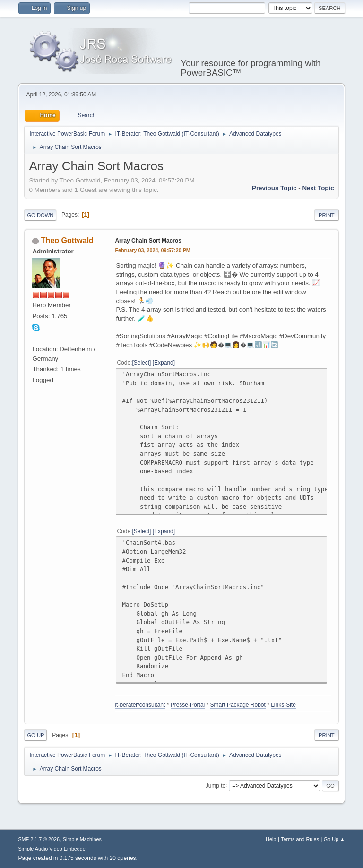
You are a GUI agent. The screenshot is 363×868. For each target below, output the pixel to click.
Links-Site (283, 705)
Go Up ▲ (334, 839)
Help (271, 839)
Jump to (216, 785)
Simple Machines (82, 839)
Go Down (40, 215)
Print (327, 215)
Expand (164, 363)
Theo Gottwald (67, 240)
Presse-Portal (188, 705)
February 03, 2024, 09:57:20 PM (152, 250)
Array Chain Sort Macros (148, 241)
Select (142, 363)
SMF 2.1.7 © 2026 (39, 839)
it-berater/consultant (140, 705)
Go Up (35, 735)
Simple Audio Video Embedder (52, 849)
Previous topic (274, 188)
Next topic (318, 188)
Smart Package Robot (238, 705)
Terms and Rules (300, 839)
